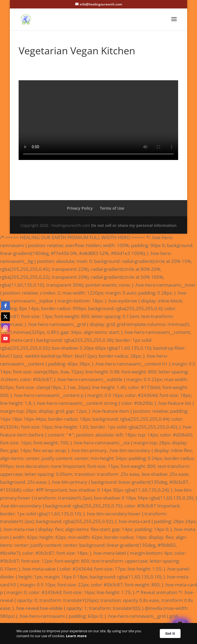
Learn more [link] (76, 636)
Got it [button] (170, 633)
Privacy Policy (80, 208)
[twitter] (5, 317)
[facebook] (5, 306)
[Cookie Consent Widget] (99, 633)
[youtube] (5, 339)
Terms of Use (112, 208)
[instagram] (5, 328)
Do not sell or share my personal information (134, 225)
